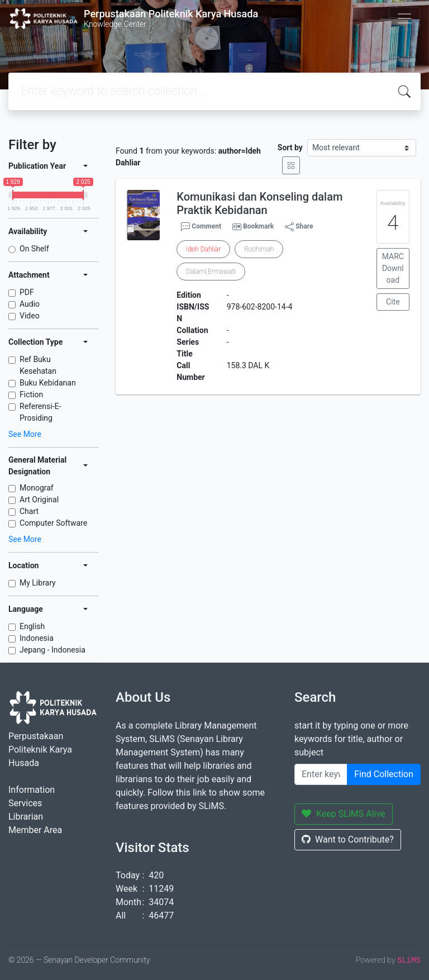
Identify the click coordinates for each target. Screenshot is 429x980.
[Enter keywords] (321, 774)
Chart (29, 511)
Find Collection (384, 774)
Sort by (290, 148)
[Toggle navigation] (404, 18)
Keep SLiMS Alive (344, 814)
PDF (27, 292)
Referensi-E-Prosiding (40, 412)
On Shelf (34, 249)
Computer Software (53, 523)
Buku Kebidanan (48, 383)
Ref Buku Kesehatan (38, 365)
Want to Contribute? (348, 839)
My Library (38, 583)
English (32, 626)
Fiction (31, 394)
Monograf (37, 488)
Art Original (39, 499)
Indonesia (37, 638)
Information (32, 790)
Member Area (35, 830)
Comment (201, 227)
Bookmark (258, 226)
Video (30, 316)
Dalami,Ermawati (211, 272)
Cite (393, 302)
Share (299, 227)
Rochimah (259, 249)
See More (25, 434)
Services (25, 803)
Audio (30, 304)
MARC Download (393, 268)
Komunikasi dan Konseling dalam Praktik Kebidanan (259, 203)
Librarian (26, 817)
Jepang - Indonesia (53, 650)
